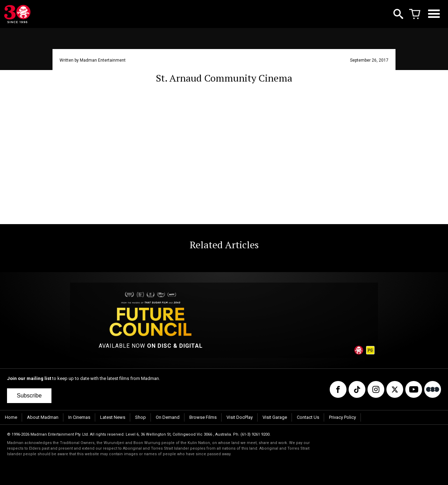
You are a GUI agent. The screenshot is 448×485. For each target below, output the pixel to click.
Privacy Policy (342, 417)
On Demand (168, 417)
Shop (141, 417)
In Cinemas (79, 417)
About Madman (43, 417)
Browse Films (203, 417)
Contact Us (308, 417)
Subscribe (29, 396)
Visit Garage (275, 417)
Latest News (113, 417)
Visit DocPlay (240, 417)
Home (11, 417)
